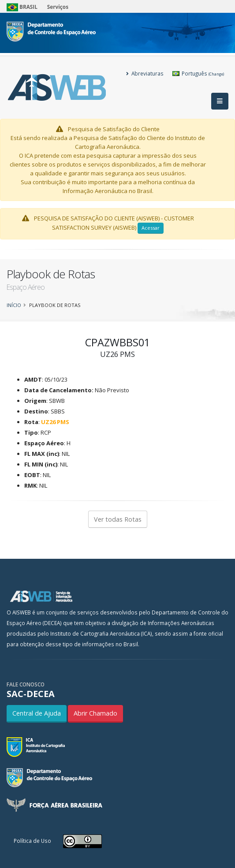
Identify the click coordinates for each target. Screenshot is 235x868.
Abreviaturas (145, 73)
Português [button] (198, 73)
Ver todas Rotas (118, 519)
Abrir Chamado (95, 713)
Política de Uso (32, 841)
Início (14, 305)
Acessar (151, 228)
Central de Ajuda (37, 713)
